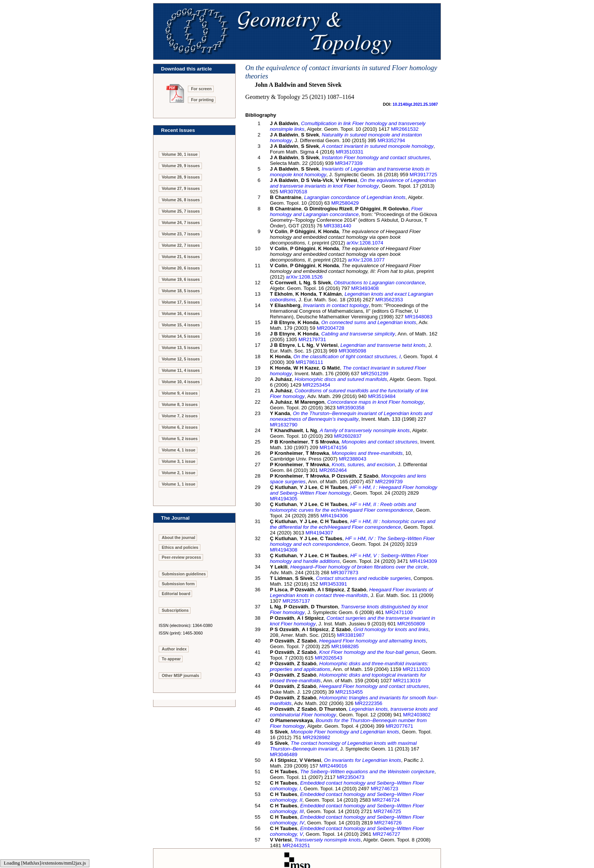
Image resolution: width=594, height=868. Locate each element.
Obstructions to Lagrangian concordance (379, 283)
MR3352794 (392, 140)
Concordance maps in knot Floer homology (375, 402)
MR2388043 (352, 459)
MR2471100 (399, 612)
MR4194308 (284, 550)
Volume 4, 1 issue (179, 450)
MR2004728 (331, 328)
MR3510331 (349, 152)
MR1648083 (419, 317)
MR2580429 (345, 203)
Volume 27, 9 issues (181, 188)
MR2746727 (387, 834)
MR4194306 (334, 516)
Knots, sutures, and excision (363, 465)
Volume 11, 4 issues (181, 370)
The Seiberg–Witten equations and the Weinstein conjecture (367, 772)
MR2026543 (329, 658)
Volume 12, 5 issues (181, 359)
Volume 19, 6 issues (181, 279)
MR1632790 (284, 425)
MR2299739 (389, 482)
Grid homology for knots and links (391, 629)
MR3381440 (337, 226)
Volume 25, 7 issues (181, 211)
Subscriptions (175, 610)
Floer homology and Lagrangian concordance (346, 212)
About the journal (178, 537)
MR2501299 (374, 374)
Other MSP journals (181, 675)
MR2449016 (334, 766)
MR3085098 (352, 351)
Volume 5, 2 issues (180, 439)
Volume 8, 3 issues (180, 404)
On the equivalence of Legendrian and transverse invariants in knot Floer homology (353, 183)
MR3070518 (293, 192)
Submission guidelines (184, 574)
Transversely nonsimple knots (327, 840)
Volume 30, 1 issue (180, 154)
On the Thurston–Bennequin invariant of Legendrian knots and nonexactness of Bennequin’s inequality (351, 416)
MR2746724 (386, 800)
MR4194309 (423, 561)
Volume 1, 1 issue (179, 484)
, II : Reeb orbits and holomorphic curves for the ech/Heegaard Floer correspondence (343, 507)
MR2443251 (296, 845)
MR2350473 (351, 777)
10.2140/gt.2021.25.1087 (415, 104)
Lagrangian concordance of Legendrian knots (355, 197)
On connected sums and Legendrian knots (369, 322)
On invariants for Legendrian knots (363, 760)
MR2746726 (388, 823)
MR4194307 (320, 533)
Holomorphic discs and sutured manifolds (341, 379)
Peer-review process (181, 557)
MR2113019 (407, 681)
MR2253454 (317, 385)
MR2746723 (385, 789)
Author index (174, 649)
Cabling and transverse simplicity (358, 334)
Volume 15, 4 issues (181, 325)
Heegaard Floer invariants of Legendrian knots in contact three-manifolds (351, 592)
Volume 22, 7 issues (181, 245)
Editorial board (176, 594)
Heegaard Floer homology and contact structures (374, 686)
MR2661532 (405, 129)
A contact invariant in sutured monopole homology (378, 146)
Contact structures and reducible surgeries (363, 578)
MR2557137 (296, 601)
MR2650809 (411, 624)
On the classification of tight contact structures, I (347, 356)
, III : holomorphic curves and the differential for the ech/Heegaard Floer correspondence (352, 524)
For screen (201, 89)
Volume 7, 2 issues (180, 416)
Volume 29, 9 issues (181, 166)
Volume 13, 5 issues (181, 348)
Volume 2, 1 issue (179, 473)
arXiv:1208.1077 (366, 260)
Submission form (178, 584)
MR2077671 (399, 726)
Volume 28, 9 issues (181, 177)
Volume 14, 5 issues (181, 336)
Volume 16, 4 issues (181, 313)
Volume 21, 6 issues (181, 257)
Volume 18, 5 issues (181, 291)
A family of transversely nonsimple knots (365, 430)
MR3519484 (382, 396)
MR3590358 (351, 408)
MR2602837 (348, 436)
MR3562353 (389, 300)
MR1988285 (345, 646)
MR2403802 (417, 715)
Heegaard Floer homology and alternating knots (373, 641)
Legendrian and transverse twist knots (383, 345)
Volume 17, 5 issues (181, 302)
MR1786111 (310, 362)
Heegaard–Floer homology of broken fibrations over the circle (359, 567)
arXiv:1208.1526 (304, 277)
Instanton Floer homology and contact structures (376, 157)
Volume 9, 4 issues (180, 393)
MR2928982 (317, 737)
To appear (171, 659)
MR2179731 (312, 339)
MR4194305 (284, 499)
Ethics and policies (180, 547)
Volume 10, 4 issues (181, 382)
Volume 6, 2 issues (180, 427)
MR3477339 (349, 163)
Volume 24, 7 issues (181, 222)
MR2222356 (369, 703)
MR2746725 (387, 811)
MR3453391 (334, 584)
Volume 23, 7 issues (181, 234)
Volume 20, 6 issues (181, 268)
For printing (202, 100)
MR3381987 (351, 635)
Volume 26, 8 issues (181, 200)
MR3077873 (345, 573)
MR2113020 (417, 669)
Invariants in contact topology (336, 305)
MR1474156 (334, 447)
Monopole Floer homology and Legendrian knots (345, 732)
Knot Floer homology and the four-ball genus (369, 652)
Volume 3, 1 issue (179, 461)
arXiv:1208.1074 (365, 243)
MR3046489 (284, 754)
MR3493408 (365, 288)
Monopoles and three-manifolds (367, 453)
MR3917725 (423, 175)
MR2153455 (349, 692)
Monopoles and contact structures (380, 442)
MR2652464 (333, 470)
